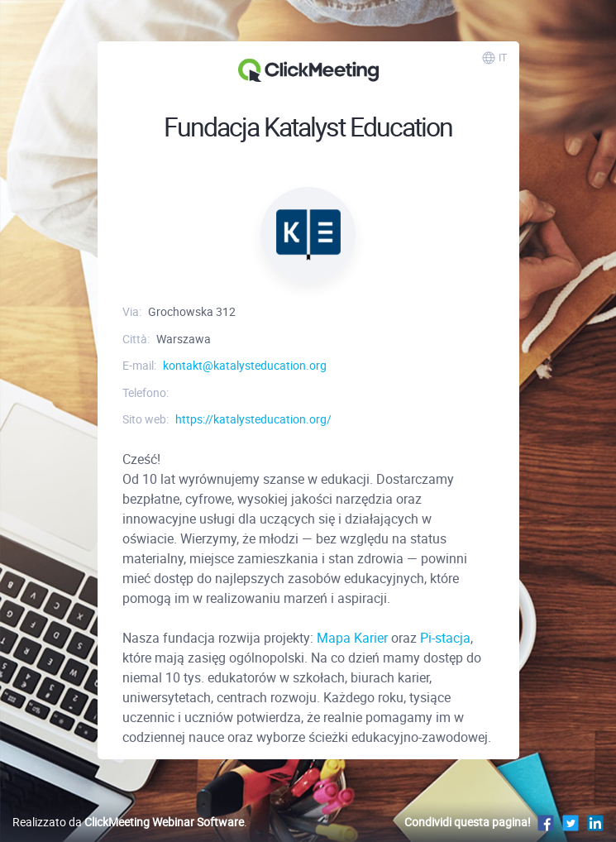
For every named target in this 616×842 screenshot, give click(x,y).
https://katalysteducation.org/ (253, 419)
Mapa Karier (352, 638)
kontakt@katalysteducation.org (245, 365)
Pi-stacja (445, 638)
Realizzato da (128, 822)
